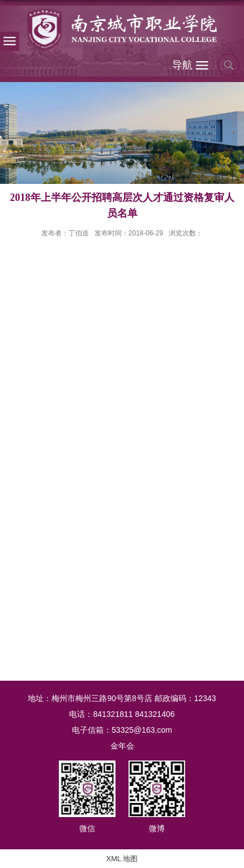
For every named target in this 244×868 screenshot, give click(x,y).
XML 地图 (122, 859)
